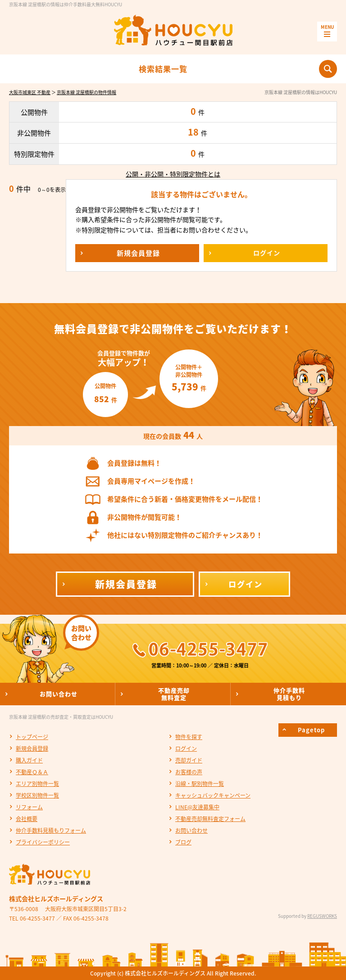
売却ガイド (189, 760)
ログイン (186, 749)
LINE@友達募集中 (197, 807)
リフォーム (29, 807)
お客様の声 (189, 772)
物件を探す (189, 737)
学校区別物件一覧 (37, 795)
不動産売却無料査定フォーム (210, 819)
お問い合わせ (191, 830)
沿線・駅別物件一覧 (200, 784)
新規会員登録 (32, 749)
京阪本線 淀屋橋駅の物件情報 (86, 92)
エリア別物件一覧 (37, 784)
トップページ (32, 737)
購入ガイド (29, 760)
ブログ (183, 842)
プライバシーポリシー (43, 842)
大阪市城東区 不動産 (30, 92)
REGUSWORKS (322, 916)
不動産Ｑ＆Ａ (32, 772)
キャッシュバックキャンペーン (213, 795)
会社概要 (27, 819)
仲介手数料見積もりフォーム (51, 830)
